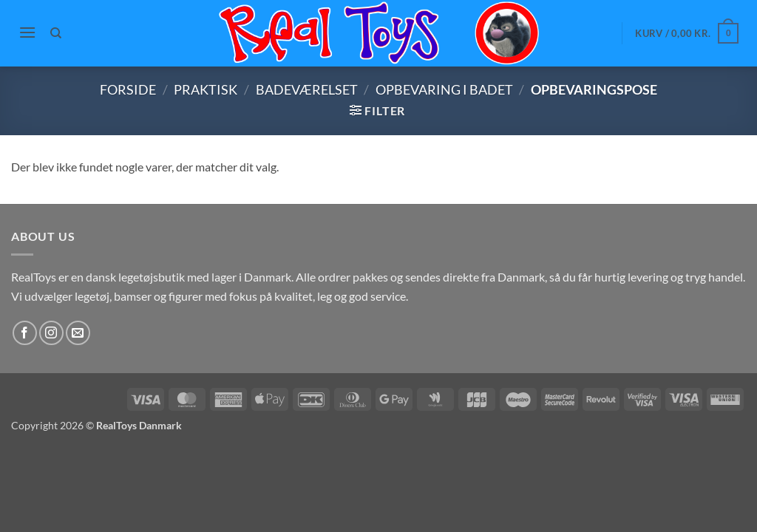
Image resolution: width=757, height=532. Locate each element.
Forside (128, 89)
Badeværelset (307, 89)
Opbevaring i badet (444, 89)
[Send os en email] (78, 333)
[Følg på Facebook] (25, 333)
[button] (27, 32)
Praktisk (206, 89)
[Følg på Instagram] (51, 333)
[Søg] (57, 33)
